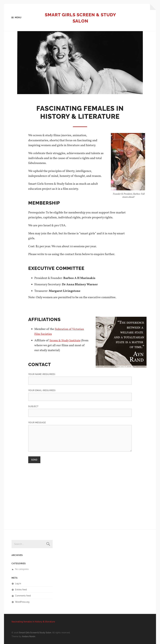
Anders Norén (29, 636)
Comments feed (23, 596)
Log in (18, 584)
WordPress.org (22, 602)
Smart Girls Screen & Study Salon (80, 18)
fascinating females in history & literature (33, 622)
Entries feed (21, 590)
